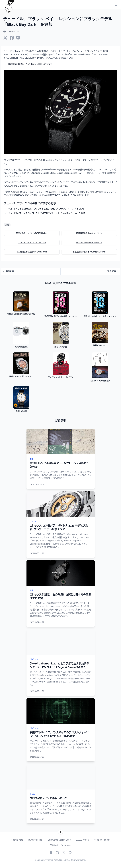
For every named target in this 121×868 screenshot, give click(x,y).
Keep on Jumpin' (102, 840)
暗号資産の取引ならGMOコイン (89, 233)
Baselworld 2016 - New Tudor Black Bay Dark (30, 64)
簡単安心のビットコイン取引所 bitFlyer (32, 233)
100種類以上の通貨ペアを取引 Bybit (32, 252)
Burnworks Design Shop (59, 840)
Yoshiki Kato (17, 840)
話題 (32, 590)
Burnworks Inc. (35, 840)
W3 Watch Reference (60, 845)
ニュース (33, 521)
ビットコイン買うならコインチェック (32, 243)
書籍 (32, 459)
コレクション (35, 659)
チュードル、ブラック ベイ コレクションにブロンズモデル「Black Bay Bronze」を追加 (47, 213)
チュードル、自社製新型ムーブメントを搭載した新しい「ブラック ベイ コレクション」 (46, 209)
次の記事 (114, 271)
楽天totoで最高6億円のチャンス (89, 243)
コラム (32, 794)
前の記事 (8, 271)
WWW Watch (82, 840)
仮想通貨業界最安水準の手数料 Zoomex (89, 252)
